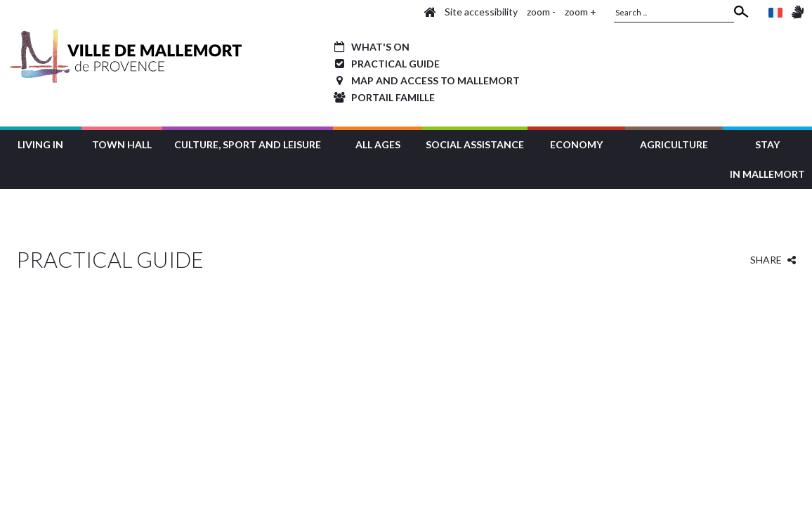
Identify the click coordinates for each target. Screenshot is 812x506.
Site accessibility (481, 12)
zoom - (541, 12)
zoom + (581, 12)
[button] (41, 143)
